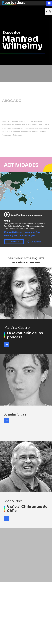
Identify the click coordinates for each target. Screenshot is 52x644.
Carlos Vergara (28, 235)
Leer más (14, 242)
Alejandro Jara (33, 232)
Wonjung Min (11, 235)
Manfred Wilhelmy (13, 232)
